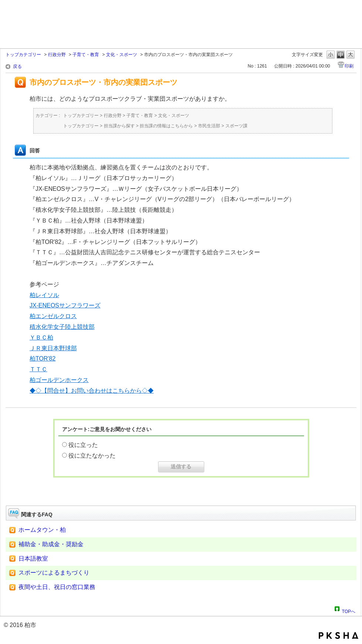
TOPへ (349, 610)
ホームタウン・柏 (42, 530)
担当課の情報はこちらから (166, 126)
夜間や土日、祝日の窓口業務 (57, 587)
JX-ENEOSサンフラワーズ (65, 305)
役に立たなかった (92, 456)
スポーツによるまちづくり (54, 573)
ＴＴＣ (38, 369)
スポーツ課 (236, 126)
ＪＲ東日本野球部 (53, 348)
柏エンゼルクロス (53, 316)
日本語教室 (33, 559)
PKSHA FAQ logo (339, 636)
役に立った (83, 445)
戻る (17, 66)
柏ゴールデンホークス (59, 380)
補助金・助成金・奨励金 (51, 544)
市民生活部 (209, 126)
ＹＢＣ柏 (41, 338)
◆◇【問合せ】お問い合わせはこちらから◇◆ (92, 391)
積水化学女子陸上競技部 (62, 327)
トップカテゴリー (23, 55)
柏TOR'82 (42, 359)
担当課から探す (119, 126)
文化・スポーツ (122, 55)
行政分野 (57, 55)
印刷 (349, 66)
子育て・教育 (86, 55)
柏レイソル (44, 295)
